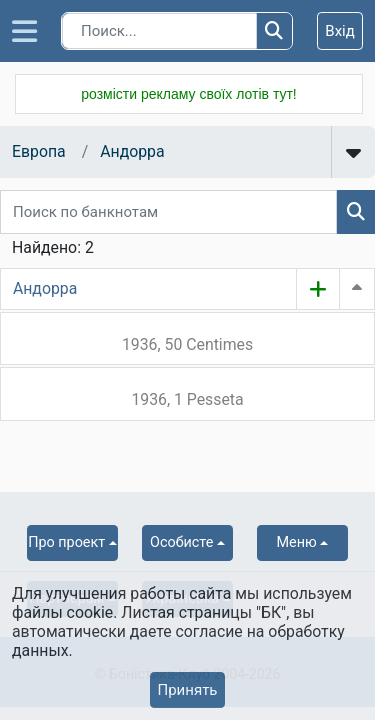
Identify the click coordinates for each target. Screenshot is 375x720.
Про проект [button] (66, 542)
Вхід (340, 31)
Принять (187, 690)
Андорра (132, 151)
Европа (39, 151)
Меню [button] (297, 542)
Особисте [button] (181, 542)
